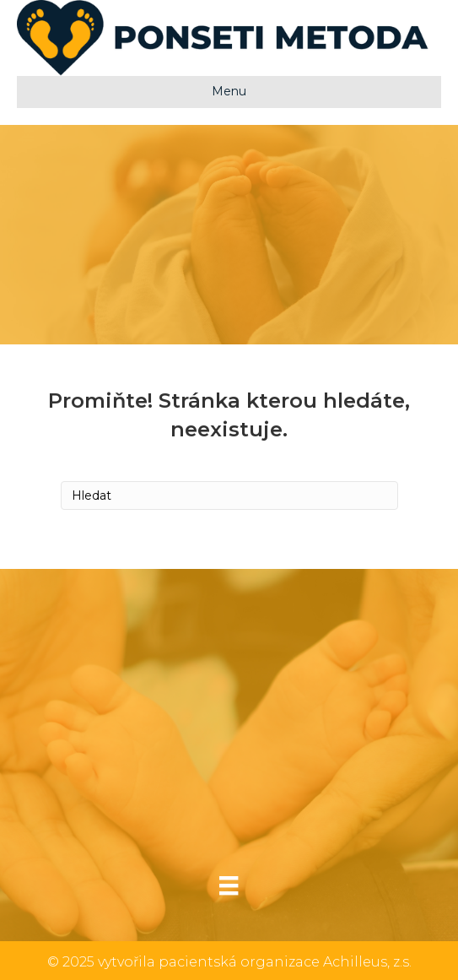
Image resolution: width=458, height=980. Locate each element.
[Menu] (229, 885)
